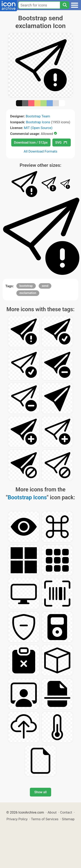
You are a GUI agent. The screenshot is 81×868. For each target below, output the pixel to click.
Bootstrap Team (38, 116)
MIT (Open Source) (38, 128)
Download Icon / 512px (31, 142)
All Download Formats (41, 151)
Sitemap (68, 819)
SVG (61, 142)
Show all (40, 792)
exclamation (28, 293)
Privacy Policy (17, 819)
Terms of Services (45, 819)
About (52, 812)
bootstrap (26, 286)
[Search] (65, 5)
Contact (66, 812)
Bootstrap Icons (38, 122)
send (45, 286)
